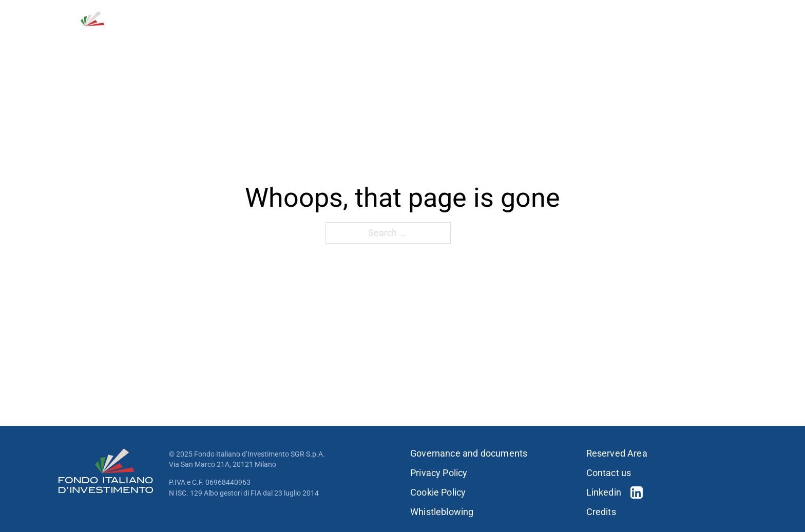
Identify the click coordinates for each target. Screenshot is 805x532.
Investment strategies (428, 35)
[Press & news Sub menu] (743, 35)
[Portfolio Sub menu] (544, 35)
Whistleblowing (442, 512)
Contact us (654, 15)
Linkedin (604, 492)
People (575, 35)
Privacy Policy (439, 473)
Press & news (710, 35)
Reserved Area (617, 454)
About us (352, 35)
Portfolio (517, 35)
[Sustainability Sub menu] (667, 35)
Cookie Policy (438, 492)
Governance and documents (469, 454)
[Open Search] (696, 16)
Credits (601, 512)
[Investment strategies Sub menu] (480, 35)
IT (743, 15)
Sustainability (631, 35)
